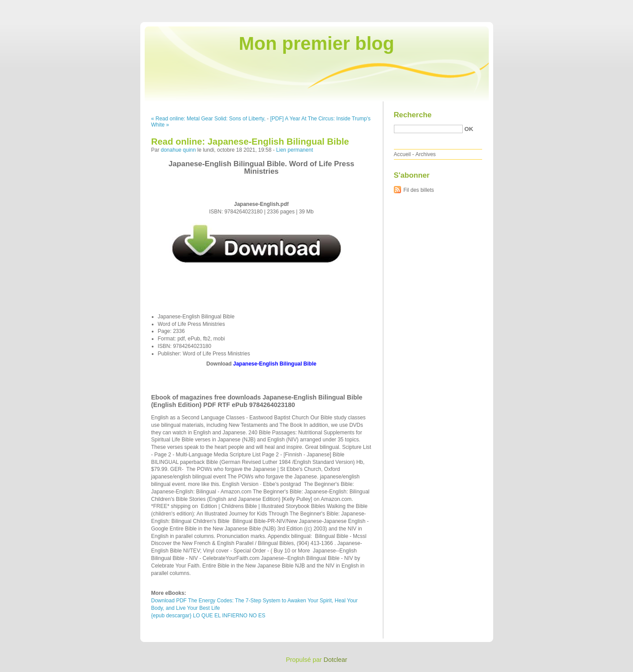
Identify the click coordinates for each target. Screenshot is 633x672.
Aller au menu (564, 6)
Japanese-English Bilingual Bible (275, 364)
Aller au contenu (525, 6)
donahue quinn (178, 150)
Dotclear (336, 660)
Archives (426, 154)
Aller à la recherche (607, 6)
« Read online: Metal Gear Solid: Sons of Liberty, (208, 119)
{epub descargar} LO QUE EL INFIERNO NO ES (208, 616)
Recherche (413, 115)
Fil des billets (419, 190)
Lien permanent (294, 150)
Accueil (403, 154)
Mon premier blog (316, 43)
